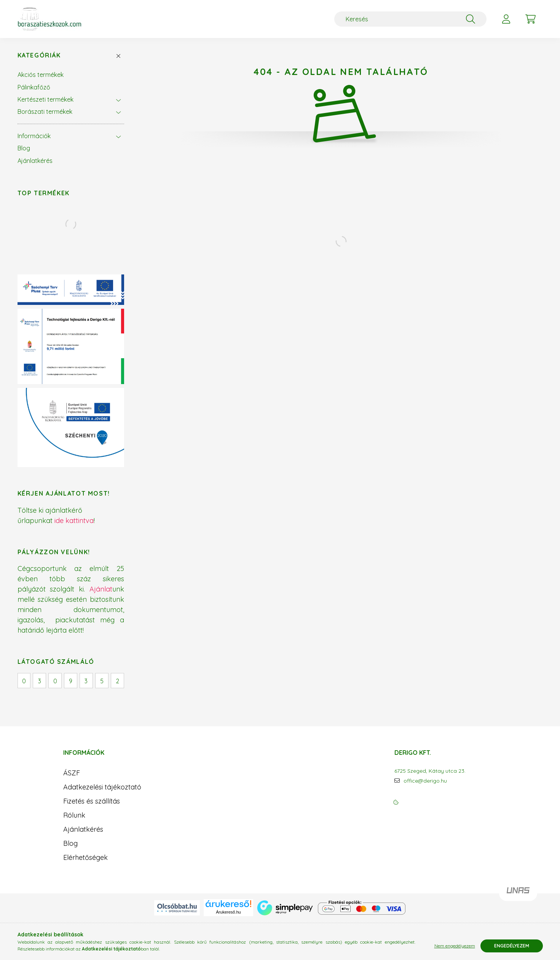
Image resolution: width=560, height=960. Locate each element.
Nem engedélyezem (455, 946)
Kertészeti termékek (45, 99)
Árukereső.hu (228, 912)
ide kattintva (74, 521)
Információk (34, 136)
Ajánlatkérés (35, 161)
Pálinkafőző (34, 87)
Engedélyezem (512, 946)
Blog (24, 148)
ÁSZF (72, 773)
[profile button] (506, 19)
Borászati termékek (45, 112)
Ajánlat (101, 589)
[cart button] (531, 19)
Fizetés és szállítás (92, 801)
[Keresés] (410, 19)
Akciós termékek (41, 75)
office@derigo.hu (425, 781)
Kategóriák (39, 55)
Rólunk (74, 815)
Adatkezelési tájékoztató (102, 787)
